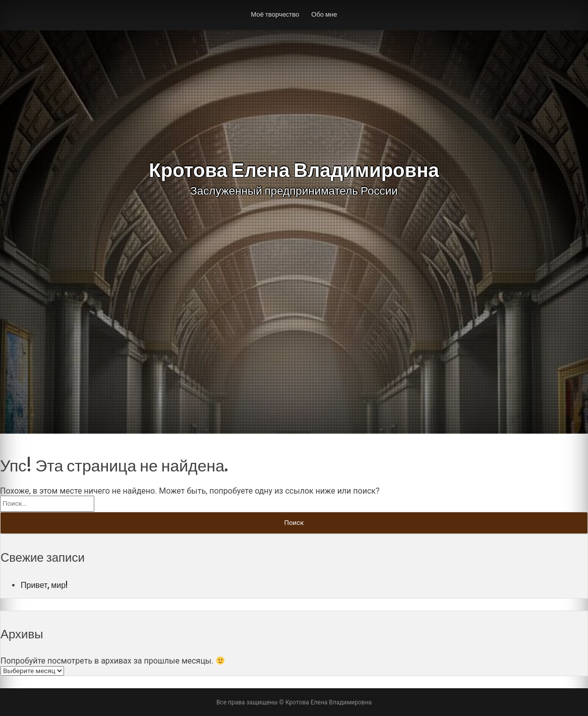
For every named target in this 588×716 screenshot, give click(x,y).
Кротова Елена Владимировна (294, 170)
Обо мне (324, 14)
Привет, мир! (44, 585)
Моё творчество (275, 14)
